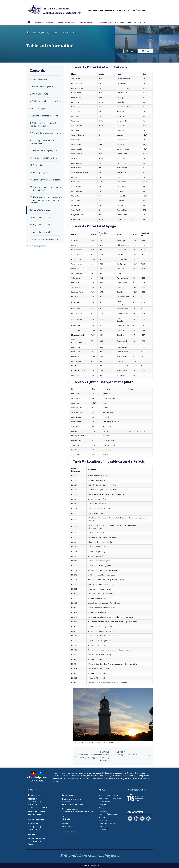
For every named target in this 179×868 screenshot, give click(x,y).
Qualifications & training (44, 22)
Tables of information (40, 210)
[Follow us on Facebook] (130, 819)
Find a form (118, 10)
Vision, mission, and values (109, 795)
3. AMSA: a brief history (40, 94)
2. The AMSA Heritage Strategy (43, 87)
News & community (128, 22)
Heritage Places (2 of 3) (40, 225)
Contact (102, 826)
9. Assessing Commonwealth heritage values (42, 142)
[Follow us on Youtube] (148, 819)
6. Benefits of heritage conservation (45, 116)
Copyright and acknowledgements (45, 239)
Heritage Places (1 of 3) (133, 753)
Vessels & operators (66, 22)
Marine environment (107, 22)
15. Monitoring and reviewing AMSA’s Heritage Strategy (46, 188)
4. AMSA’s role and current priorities (45, 101)
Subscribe (102, 830)
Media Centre (130, 10)
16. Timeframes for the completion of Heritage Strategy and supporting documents (93, 756)
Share (132, 51)
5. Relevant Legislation (40, 108)
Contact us (143, 10)
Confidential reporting (107, 823)
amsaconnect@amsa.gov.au (39, 807)
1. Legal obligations (38, 79)
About (142, 22)
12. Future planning (38, 165)
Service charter (104, 802)
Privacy (101, 808)
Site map (102, 817)
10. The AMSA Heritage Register (44, 151)
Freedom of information (108, 814)
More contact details (69, 832)
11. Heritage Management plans (44, 158)
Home (29, 20)
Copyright (102, 805)
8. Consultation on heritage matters (45, 133)
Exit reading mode (38, 246)
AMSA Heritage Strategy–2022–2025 (45, 33)
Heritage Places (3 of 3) (40, 232)
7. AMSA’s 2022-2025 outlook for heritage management (44, 124)
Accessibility (103, 811)
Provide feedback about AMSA (110, 799)
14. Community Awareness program (45, 180)
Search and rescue (96, 10)
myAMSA (108, 10)
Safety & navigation (87, 22)
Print (147, 51)
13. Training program (39, 172)
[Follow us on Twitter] (142, 819)
